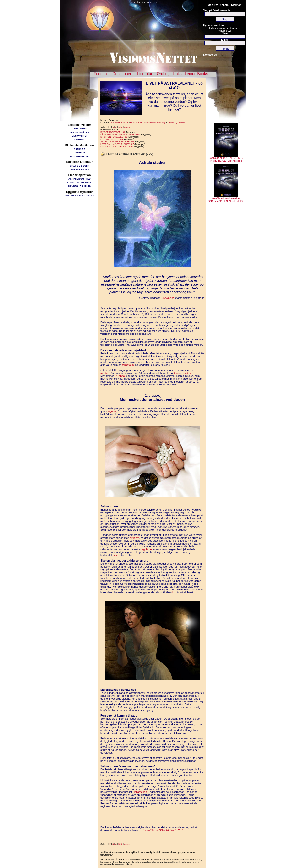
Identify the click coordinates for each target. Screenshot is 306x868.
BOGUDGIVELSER (79, 169)
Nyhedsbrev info (213, 25)
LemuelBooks (196, 74)
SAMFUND (79, 139)
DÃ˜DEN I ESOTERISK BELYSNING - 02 (120, 134)
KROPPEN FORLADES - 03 (114, 137)
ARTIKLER (79, 149)
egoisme (147, 549)
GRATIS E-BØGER (79, 166)
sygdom (135, 538)
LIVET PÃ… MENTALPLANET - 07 (117, 144)
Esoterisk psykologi (156, 122)
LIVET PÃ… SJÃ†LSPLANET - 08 (117, 146)
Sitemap (236, 5)
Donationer (122, 74)
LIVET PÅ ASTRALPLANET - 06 (144, 2)
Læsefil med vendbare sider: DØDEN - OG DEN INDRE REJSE (226, 199)
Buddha (186, 373)
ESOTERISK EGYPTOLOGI (79, 196)
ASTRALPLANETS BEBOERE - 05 (117, 142)
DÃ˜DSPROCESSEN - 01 (113, 132)
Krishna (120, 376)
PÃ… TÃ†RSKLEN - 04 (112, 139)
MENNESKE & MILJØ (80, 186)
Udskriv (213, 5)
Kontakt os (210, 55)
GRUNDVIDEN (79, 129)
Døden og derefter (177, 122)
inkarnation (141, 792)
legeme (112, 411)
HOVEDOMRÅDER (80, 132)
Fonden (100, 74)
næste (127, 127)
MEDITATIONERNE (79, 156)
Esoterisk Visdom (119, 122)
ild (174, 592)
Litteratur (145, 74)
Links (177, 74)
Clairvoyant (167, 298)
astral (117, 555)
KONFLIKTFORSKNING (80, 182)
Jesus (177, 373)
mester (104, 373)
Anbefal (224, 5)
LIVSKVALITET (80, 136)
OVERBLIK (79, 153)
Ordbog (163, 74)
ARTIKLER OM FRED (79, 179)
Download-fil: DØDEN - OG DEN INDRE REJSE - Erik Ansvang (226, 158)
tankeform (128, 365)
